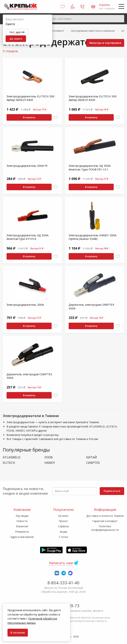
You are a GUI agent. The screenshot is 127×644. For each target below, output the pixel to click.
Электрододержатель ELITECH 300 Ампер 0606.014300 (93, 98)
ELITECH (9, 463)
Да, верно (16, 39)
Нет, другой (17, 32)
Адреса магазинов (22, 537)
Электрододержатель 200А (25, 305)
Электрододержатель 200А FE (27, 166)
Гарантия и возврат (105, 521)
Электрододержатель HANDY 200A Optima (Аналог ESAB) (92, 237)
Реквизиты (22, 532)
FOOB (49, 457)
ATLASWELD (12, 457)
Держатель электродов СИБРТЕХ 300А (91, 306)
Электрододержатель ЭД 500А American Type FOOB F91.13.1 (90, 167)
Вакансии (22, 526)
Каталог (63, 516)
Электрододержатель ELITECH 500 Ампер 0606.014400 (30, 98)
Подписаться (112, 491)
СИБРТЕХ (93, 463)
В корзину (29, 117)
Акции (63, 532)
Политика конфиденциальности (105, 528)
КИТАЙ (92, 457)
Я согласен (18, 633)
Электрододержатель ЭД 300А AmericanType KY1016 (27, 237)
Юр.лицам (22, 516)
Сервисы (63, 526)
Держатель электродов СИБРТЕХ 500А (29, 376)
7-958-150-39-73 (63, 606)
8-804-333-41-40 (63, 583)
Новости (22, 521)
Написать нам (61, 563)
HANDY (50, 463)
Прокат (63, 521)
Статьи (63, 537)
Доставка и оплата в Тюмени (105, 516)
